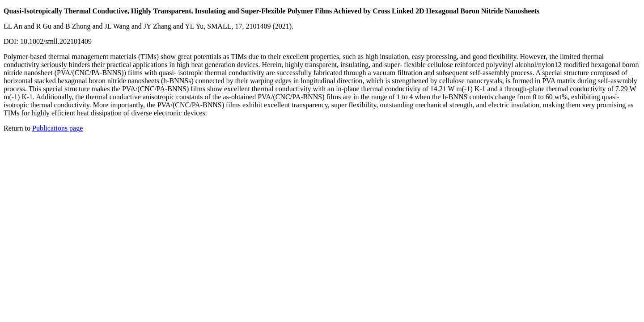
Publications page (57, 128)
